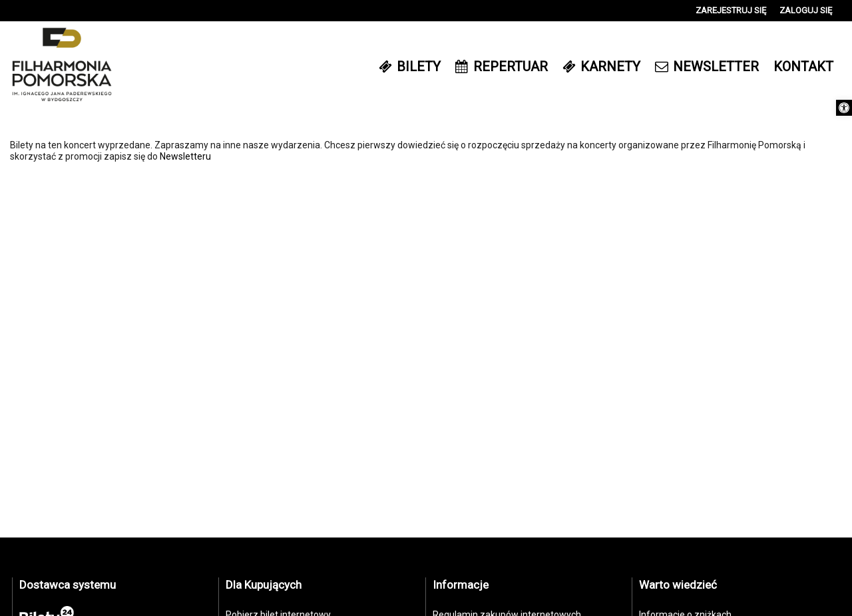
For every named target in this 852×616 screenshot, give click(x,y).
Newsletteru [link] (185, 156)
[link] (844, 108)
